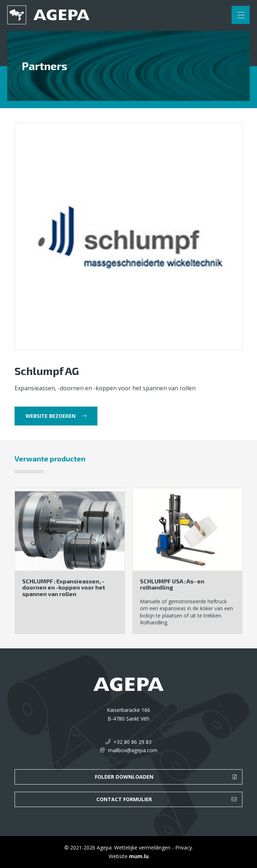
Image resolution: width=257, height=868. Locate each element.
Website (118, 856)
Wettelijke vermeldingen (142, 847)
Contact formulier (124, 799)
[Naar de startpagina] (48, 15)
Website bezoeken (51, 416)
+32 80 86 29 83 (132, 742)
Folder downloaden (124, 777)
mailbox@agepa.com (133, 750)
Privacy (184, 847)
